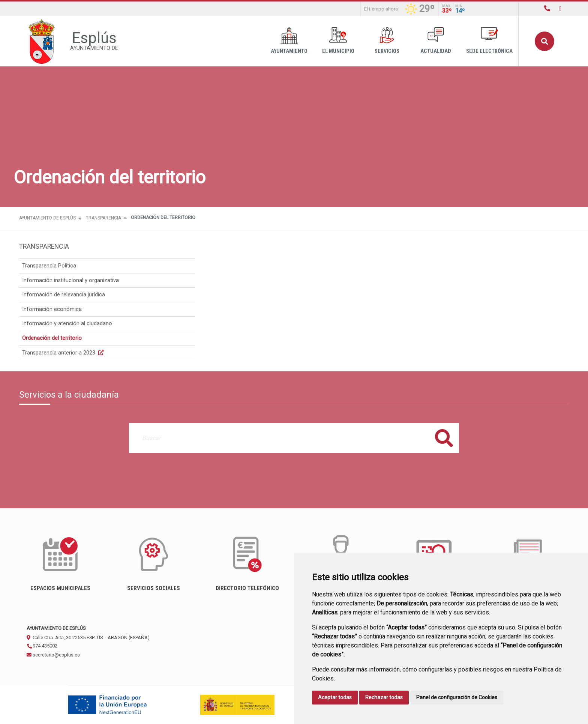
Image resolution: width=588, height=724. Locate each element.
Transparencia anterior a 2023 (64, 353)
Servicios (387, 41)
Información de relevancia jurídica (64, 295)
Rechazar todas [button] (384, 697)
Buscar (544, 41)
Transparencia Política (49, 266)
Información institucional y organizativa (70, 280)
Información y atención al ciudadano (67, 324)
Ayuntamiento (289, 41)
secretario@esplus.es (53, 655)
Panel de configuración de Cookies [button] (457, 697)
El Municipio (338, 41)
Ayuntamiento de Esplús (47, 218)
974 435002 (42, 646)
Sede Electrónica (489, 41)
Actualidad (436, 41)
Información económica (52, 309)
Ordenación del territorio (52, 338)
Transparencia (103, 218)
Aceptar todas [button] (335, 697)
